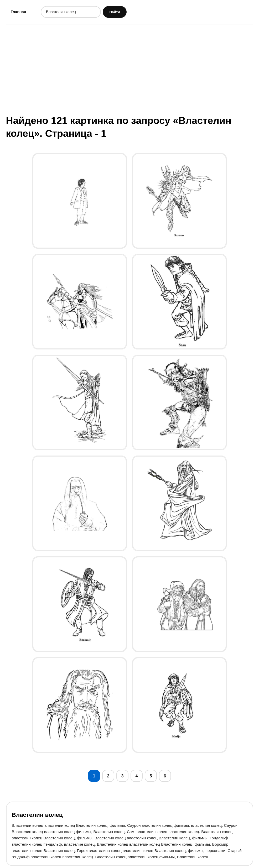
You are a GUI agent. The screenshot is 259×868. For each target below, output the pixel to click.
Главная (19, 12)
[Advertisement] (130, 70)
